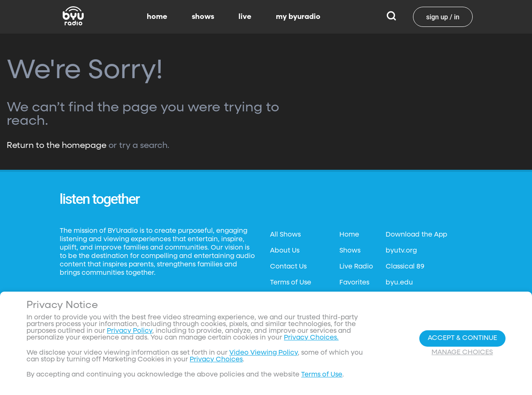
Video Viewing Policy (263, 353)
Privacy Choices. (311, 338)
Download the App (416, 235)
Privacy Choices (216, 360)
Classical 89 (405, 267)
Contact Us (288, 267)
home (157, 17)
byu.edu (399, 283)
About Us (285, 251)
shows (203, 17)
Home (349, 235)
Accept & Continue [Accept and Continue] (462, 338)
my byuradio (298, 17)
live (245, 17)
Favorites (354, 283)
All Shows (285, 235)
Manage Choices (462, 353)
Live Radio (356, 267)
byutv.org (401, 251)
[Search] (391, 17)
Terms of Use (291, 283)
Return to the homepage (57, 145)
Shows (350, 251)
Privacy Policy (130, 331)
